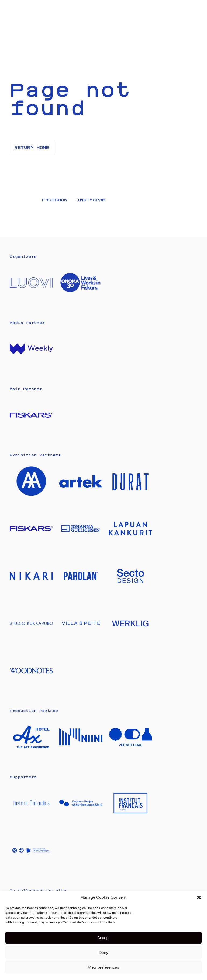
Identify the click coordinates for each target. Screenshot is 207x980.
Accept (103, 938)
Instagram (91, 200)
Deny (103, 952)
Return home (32, 147)
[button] (199, 897)
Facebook (55, 200)
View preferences (103, 967)
